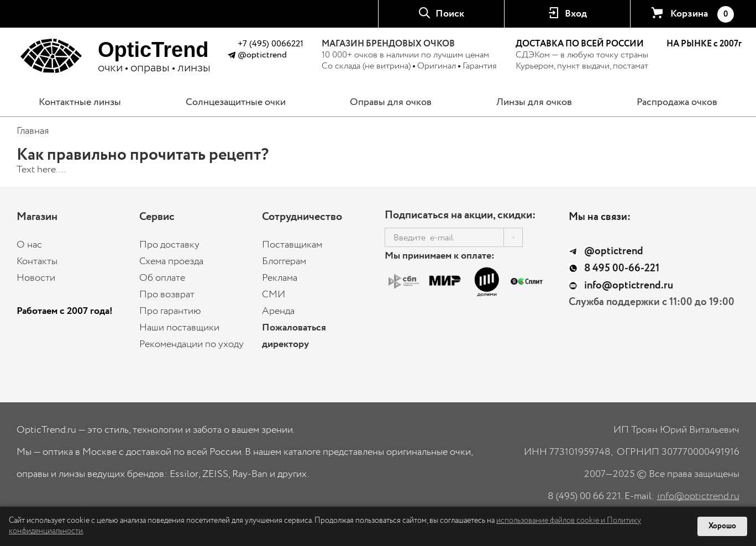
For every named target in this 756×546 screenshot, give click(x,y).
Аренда (278, 311)
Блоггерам (284, 261)
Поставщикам (292, 245)
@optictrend (262, 55)
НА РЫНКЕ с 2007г (704, 44)
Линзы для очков (534, 102)
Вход (576, 14)
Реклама (280, 278)
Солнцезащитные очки (236, 102)
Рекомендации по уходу (191, 344)
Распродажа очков (677, 102)
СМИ (274, 295)
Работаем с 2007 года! (65, 311)
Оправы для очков (391, 102)
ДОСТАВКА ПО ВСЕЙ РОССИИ (580, 44)
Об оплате (162, 278)
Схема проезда (171, 261)
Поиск (450, 14)
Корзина (702, 14)
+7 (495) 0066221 (271, 44)
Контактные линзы (80, 102)
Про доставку (169, 245)
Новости (36, 278)
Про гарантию (170, 311)
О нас (29, 245)
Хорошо (722, 526)
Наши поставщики (179, 328)
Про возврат (167, 295)
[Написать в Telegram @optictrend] (231, 57)
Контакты (37, 261)
